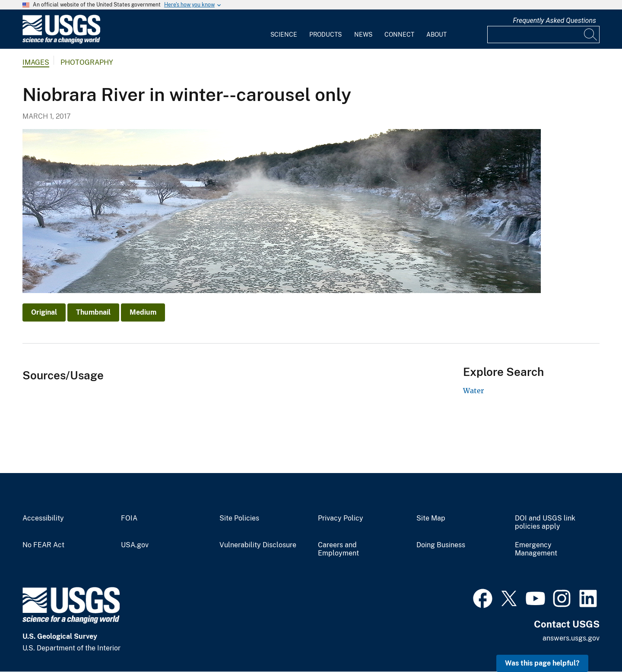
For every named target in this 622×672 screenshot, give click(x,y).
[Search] (591, 35)
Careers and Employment (338, 549)
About (436, 35)
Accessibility (43, 518)
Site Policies (239, 518)
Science (284, 35)
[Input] (543, 35)
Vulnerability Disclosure (258, 545)
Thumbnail (93, 312)
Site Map (431, 518)
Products (325, 35)
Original (44, 312)
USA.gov (135, 545)
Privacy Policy (341, 518)
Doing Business (441, 545)
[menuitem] (284, 29)
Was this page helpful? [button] (542, 663)
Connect (399, 35)
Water (473, 391)
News (363, 35)
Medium (143, 312)
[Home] (61, 42)
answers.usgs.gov (571, 638)
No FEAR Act (43, 545)
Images (36, 62)
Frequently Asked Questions (554, 21)
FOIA (129, 518)
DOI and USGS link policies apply (545, 522)
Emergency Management (536, 549)
